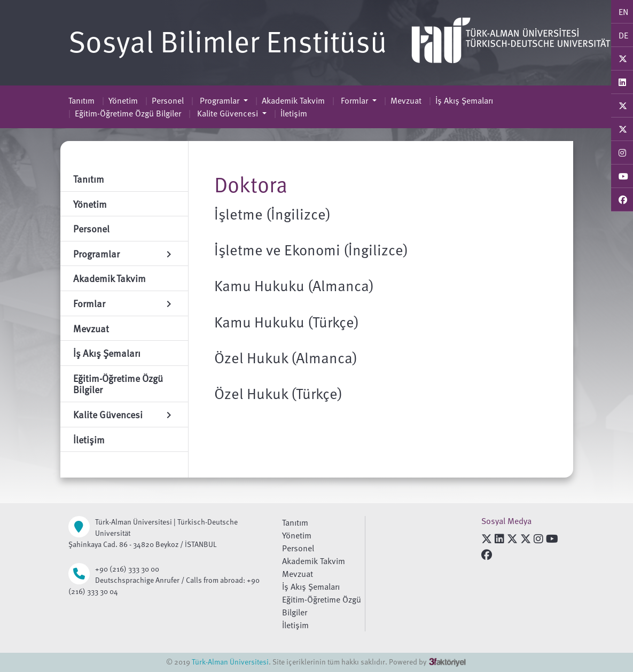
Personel (168, 100)
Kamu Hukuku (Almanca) (294, 285)
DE (623, 35)
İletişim (294, 113)
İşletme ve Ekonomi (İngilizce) (311, 249)
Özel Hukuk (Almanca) (286, 357)
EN (623, 12)
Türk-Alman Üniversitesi (230, 662)
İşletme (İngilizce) (272, 214)
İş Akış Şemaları (464, 100)
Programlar (220, 100)
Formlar (354, 100)
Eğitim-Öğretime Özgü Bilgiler (128, 113)
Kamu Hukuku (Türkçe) (287, 322)
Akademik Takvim (293, 100)
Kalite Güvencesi (228, 113)
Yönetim (123, 100)
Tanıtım (81, 100)
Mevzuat (406, 100)
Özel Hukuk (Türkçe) (278, 393)
